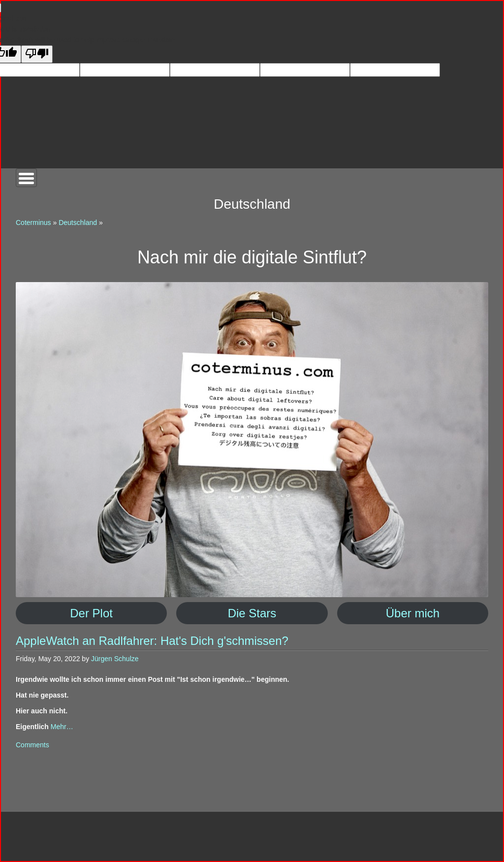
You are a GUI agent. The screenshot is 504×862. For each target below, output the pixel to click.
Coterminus (33, 223)
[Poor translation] (37, 54)
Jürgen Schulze (115, 659)
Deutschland (78, 223)
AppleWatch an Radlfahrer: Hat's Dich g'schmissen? (152, 641)
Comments (32, 745)
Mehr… (62, 727)
